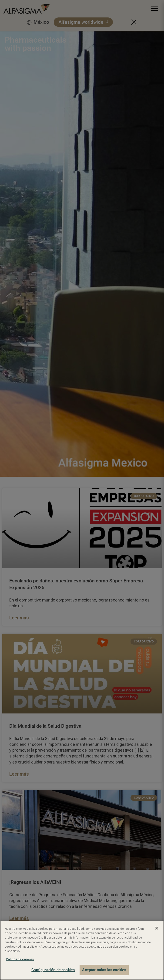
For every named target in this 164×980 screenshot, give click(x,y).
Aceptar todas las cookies (104, 970)
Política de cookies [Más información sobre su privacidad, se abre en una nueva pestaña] (20, 959)
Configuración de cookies (53, 970)
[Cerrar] (157, 928)
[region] (82, 950)
